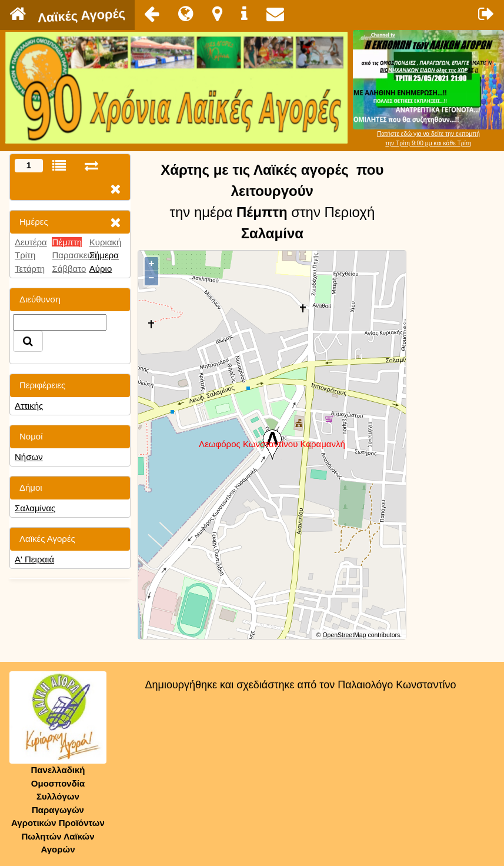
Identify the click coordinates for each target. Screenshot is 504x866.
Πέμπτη (67, 242)
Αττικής (29, 406)
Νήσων (29, 457)
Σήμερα (104, 255)
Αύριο (101, 269)
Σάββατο (69, 269)
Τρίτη (25, 255)
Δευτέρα (31, 242)
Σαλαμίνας (35, 508)
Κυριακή (106, 242)
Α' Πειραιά (34, 559)
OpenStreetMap (344, 635)
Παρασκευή (74, 255)
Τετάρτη (30, 269)
